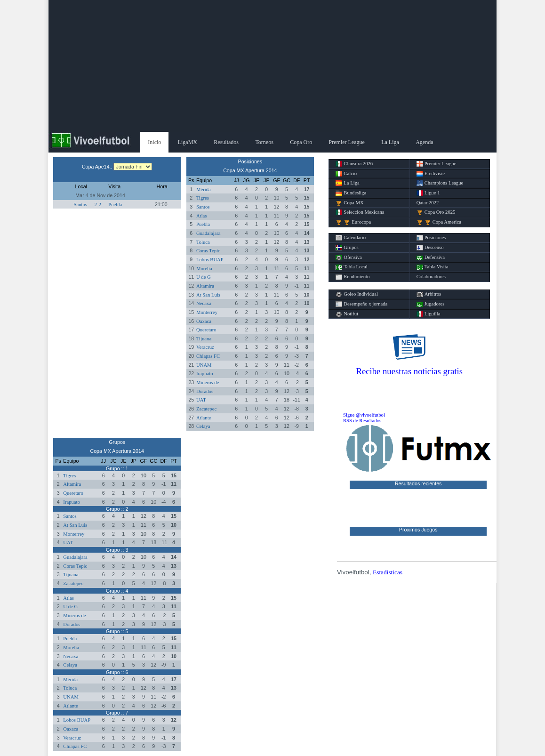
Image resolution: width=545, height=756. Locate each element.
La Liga (390, 142)
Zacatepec (206, 409)
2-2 (98, 205)
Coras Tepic (208, 251)
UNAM (204, 365)
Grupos (347, 248)
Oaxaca (204, 321)
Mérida (204, 189)
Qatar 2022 (428, 203)
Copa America (439, 222)
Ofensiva (349, 257)
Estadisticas (388, 572)
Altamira (205, 286)
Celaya (203, 426)
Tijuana (204, 339)
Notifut (347, 314)
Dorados (205, 391)
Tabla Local (351, 267)
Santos (80, 205)
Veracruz (205, 347)
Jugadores (431, 304)
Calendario (351, 238)
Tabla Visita (433, 267)
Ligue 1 (428, 193)
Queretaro (206, 330)
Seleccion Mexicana (360, 212)
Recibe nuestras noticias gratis (409, 371)
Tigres (203, 198)
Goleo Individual (357, 294)
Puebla (115, 205)
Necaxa (204, 303)
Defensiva (431, 257)
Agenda (424, 142)
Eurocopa (353, 222)
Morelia (204, 269)
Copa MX (349, 203)
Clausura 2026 (354, 164)
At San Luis (208, 295)
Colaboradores (431, 277)
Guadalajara (208, 233)
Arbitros (429, 294)
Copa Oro (301, 142)
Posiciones (431, 238)
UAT (201, 400)
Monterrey (207, 312)
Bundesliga (351, 193)
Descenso (430, 248)
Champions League (440, 183)
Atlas (202, 216)
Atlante (204, 418)
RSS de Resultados (362, 421)
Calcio (346, 174)
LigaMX (188, 142)
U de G (204, 277)
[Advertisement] (272, 66)
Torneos (264, 142)
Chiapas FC (208, 356)
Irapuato (205, 374)
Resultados (226, 142)
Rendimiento (353, 277)
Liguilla (429, 314)
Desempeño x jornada (361, 304)
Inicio (154, 142)
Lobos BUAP (210, 260)
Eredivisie (431, 174)
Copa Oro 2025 (436, 212)
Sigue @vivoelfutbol (364, 415)
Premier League (347, 142)
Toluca (203, 242)
